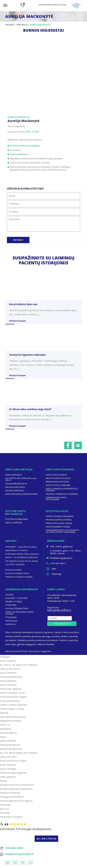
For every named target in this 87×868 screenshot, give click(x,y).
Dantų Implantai (8, 663)
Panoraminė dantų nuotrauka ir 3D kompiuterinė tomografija (62, 533)
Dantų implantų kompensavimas (22, 496)
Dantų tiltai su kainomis (58, 487)
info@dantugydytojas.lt (61, 560)
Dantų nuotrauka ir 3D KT (13, 695)
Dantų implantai (13, 477)
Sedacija (4, 715)
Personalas (22, 25)
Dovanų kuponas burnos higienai (16, 803)
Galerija (9, 597)
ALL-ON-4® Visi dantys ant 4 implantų (19, 755)
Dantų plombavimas (10, 703)
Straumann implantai (16, 486)
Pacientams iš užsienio (11, 819)
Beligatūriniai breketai (11, 723)
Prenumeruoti (61, 626)
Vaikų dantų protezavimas (13, 719)
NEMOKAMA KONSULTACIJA (50, 5)
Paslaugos (5, 659)
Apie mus (5, 811)
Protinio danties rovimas (59, 522)
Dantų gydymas (8, 779)
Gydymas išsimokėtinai (17, 610)
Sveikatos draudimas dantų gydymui (20, 615)
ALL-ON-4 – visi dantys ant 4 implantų (19, 667)
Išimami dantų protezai (57, 484)
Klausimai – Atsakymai (16, 600)
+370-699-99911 (58, 566)
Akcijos (4, 783)
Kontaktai (10, 626)
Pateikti (18, 241)
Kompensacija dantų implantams (16, 791)
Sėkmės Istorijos (14, 603)
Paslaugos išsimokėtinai (12, 799)
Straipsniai (11, 607)
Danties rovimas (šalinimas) (60, 518)
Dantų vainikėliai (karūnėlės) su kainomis (62, 492)
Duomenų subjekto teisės (17, 575)
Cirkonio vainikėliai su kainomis (62, 496)
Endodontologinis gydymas (13, 775)
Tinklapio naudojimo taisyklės (19, 579)
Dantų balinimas (19, 154)
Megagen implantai (15, 489)
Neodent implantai (15, 492)
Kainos (3, 739)
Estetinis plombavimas (17, 521)
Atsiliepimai (11, 619)
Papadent (10, 25)
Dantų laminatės (14, 525)
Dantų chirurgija (8, 771)
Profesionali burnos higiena (25, 146)
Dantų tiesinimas (8, 687)
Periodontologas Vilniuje (59, 525)
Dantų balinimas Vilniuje (58, 529)
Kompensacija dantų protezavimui (56, 500)
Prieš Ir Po (5, 727)
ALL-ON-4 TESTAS (47, 841)
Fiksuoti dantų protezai (58, 480)
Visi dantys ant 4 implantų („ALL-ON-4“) (21, 481)
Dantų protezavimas (56, 477)
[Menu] (5, 5)
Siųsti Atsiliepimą (8, 735)
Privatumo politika (14, 572)
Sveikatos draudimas (10, 795)
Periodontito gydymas (11, 691)
